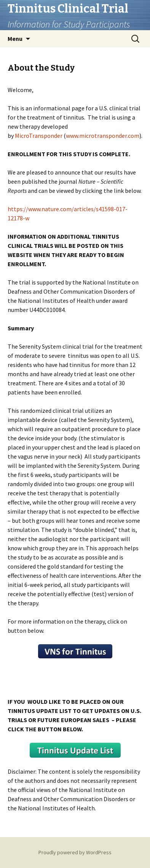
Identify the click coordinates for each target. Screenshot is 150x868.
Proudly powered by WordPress (75, 852)
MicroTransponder (39, 136)
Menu (15, 39)
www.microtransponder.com (103, 136)
